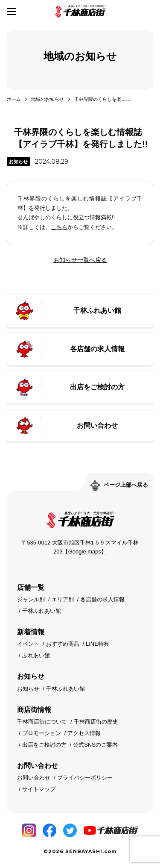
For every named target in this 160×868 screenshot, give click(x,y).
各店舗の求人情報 (102, 599)
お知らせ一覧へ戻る (80, 260)
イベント (28, 644)
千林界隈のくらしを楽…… (102, 99)
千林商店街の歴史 (96, 722)
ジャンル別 (31, 599)
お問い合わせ (34, 778)
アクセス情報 (84, 733)
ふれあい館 (36, 655)
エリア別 (63, 599)
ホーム (14, 99)
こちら (59, 227)
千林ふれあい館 (42, 611)
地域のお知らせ (48, 99)
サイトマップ (39, 789)
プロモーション (42, 733)
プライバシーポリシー (85, 778)
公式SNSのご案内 (95, 745)
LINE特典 (97, 644)
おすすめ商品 (63, 644)
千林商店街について (42, 722)
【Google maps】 (85, 552)
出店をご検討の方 (44, 745)
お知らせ (18, 162)
